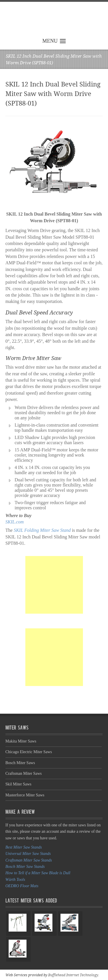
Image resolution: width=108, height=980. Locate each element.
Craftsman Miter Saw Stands (29, 860)
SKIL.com (15, 522)
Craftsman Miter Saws (24, 773)
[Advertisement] (54, 585)
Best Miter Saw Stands (24, 847)
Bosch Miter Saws (20, 763)
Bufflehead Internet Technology (73, 975)
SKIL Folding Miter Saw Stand (42, 530)
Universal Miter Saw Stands (28, 854)
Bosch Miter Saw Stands (25, 867)
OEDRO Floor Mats (22, 886)
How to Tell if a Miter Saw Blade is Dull (38, 873)
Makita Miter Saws (21, 741)
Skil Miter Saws (18, 784)
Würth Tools (15, 880)
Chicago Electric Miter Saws (29, 752)
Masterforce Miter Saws (25, 795)
